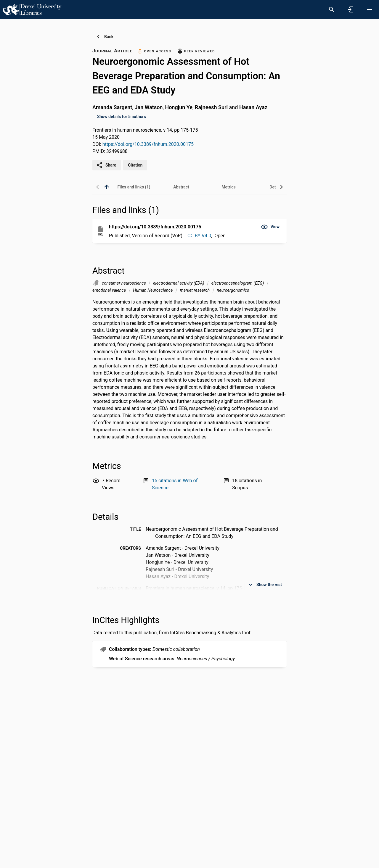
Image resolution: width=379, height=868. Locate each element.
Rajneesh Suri (211, 107)
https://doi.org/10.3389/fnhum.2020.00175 (148, 144)
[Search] (332, 9)
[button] (270, 227)
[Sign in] (351, 9)
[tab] (134, 187)
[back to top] (107, 187)
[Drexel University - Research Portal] (32, 9)
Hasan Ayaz (253, 107)
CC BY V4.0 (199, 236)
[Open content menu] (370, 9)
